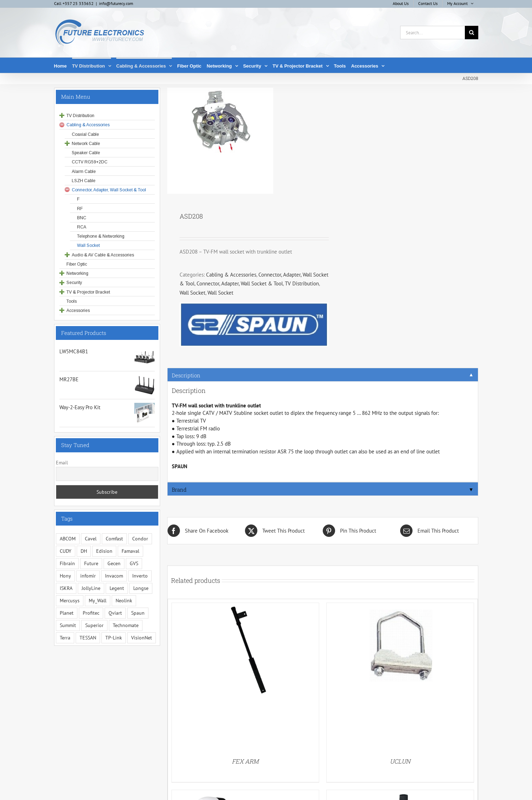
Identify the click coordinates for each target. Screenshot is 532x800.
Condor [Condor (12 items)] (140, 539)
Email (62, 463)
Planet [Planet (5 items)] (67, 613)
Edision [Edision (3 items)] (104, 551)
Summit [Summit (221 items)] (68, 625)
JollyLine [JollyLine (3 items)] (91, 588)
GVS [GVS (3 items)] (134, 563)
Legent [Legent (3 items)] (117, 588)
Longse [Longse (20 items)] (141, 588)
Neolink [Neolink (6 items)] (124, 601)
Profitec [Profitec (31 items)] (91, 613)
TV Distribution (302, 283)
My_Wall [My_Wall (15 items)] (98, 601)
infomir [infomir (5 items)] (88, 576)
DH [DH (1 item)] (84, 551)
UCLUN (400, 761)
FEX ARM (245, 761)
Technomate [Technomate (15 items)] (126, 625)
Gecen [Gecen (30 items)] (114, 563)
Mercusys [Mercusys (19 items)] (70, 601)
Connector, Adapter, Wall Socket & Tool (240, 283)
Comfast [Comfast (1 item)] (114, 539)
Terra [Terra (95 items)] (65, 638)
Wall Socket (192, 293)
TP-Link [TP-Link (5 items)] (114, 638)
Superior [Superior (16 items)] (94, 625)
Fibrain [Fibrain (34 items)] (67, 563)
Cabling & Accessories (231, 275)
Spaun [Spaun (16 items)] (138, 613)
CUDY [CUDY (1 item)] (66, 551)
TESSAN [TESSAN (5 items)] (88, 638)
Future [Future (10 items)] (91, 563)
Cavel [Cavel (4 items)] (91, 539)
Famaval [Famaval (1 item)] (130, 551)
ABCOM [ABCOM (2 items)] (68, 539)
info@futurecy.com (116, 3)
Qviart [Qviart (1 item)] (115, 613)
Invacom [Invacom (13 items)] (114, 576)
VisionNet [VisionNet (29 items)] (142, 638)
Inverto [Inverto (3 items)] (140, 576)
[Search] (472, 33)
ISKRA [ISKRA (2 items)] (66, 588)
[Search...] (432, 33)
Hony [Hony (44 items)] (65, 576)
